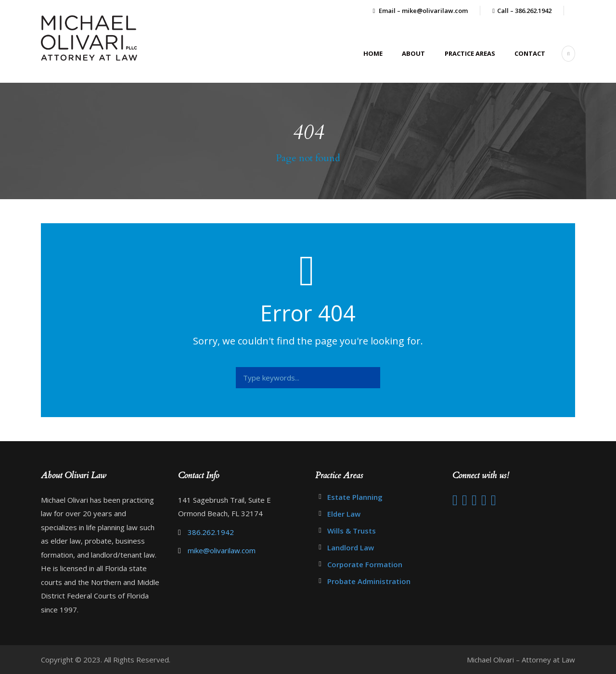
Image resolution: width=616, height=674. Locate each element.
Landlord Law (351, 547)
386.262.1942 (211, 532)
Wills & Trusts (352, 531)
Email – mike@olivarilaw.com (421, 11)
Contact (530, 53)
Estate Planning (355, 497)
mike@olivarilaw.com (222, 550)
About (413, 53)
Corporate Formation (365, 564)
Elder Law (344, 514)
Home (373, 53)
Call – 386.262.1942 (524, 11)
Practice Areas (470, 53)
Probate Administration (369, 581)
